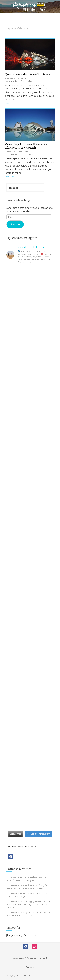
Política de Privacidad (37, 958)
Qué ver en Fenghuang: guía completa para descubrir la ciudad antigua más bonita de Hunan (29, 905)
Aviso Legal (19, 958)
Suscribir (15, 224)
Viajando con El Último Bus (21, 81)
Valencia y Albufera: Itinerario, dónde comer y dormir (26, 146)
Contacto (30, 967)
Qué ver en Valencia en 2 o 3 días (27, 74)
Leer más (10, 103)
